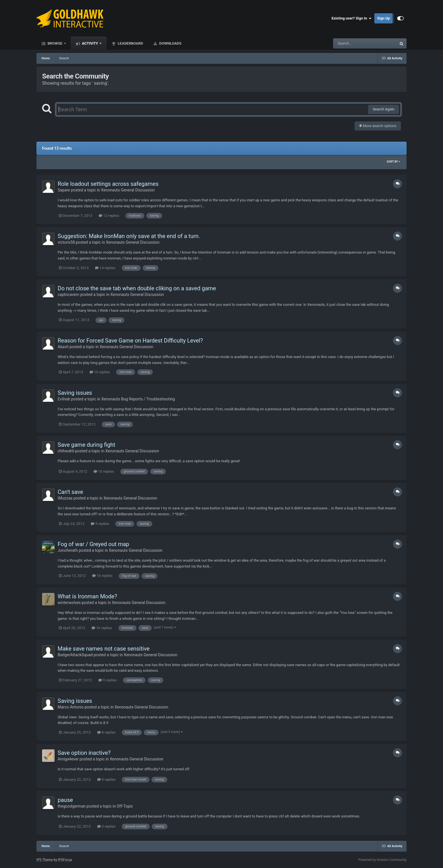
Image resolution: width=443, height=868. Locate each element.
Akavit (63, 347)
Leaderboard (130, 43)
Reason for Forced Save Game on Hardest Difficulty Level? (130, 341)
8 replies (106, 732)
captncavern (69, 295)
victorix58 (66, 242)
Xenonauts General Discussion (128, 190)
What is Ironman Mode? (87, 596)
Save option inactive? (84, 753)
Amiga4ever (68, 759)
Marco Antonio (71, 707)
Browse (55, 43)
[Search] (351, 43)
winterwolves (69, 603)
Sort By (394, 162)
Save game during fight (86, 445)
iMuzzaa (65, 498)
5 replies (100, 524)
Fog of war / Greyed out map (93, 544)
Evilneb (64, 399)
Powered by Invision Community (382, 860)
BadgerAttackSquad (75, 655)
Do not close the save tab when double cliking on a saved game (137, 288)
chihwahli (66, 451)
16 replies (102, 576)
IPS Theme (45, 860)
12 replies (109, 216)
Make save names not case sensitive (104, 649)
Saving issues (75, 393)
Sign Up (384, 18)
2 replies (106, 826)
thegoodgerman (72, 806)
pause (65, 800)
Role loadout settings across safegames (108, 184)
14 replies (105, 268)
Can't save (70, 492)
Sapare (64, 190)
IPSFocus (65, 860)
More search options (378, 126)
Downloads (170, 43)
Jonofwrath (68, 550)
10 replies (100, 372)
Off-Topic (125, 806)
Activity (90, 43)
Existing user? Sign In (352, 18)
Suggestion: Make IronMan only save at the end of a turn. (129, 236)
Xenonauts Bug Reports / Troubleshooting (138, 399)
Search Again (384, 109)
